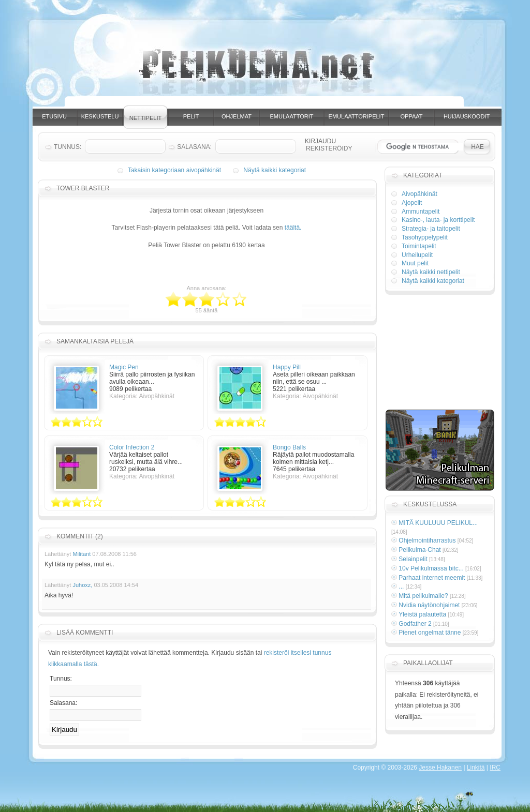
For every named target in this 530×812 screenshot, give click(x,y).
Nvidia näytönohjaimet (429, 605)
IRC (495, 768)
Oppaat (412, 116)
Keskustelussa (430, 504)
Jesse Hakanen (440, 768)
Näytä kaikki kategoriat (275, 170)
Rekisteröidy (329, 148)
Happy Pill (287, 367)
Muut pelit (415, 263)
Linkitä (476, 768)
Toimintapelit (419, 246)
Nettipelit (145, 118)
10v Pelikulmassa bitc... (431, 568)
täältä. (293, 228)
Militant (82, 554)
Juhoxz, (82, 585)
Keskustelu (100, 116)
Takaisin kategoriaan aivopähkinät (174, 170)
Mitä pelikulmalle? (423, 596)
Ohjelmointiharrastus (427, 540)
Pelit (191, 116)
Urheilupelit (417, 255)
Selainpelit (413, 559)
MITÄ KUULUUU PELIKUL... (438, 523)
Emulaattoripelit (357, 116)
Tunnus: (61, 679)
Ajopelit (412, 203)
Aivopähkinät (419, 194)
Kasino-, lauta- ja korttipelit (438, 220)
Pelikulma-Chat (419, 550)
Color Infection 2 (132, 447)
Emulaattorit (292, 116)
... (401, 587)
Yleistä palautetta (422, 614)
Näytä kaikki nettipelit (431, 272)
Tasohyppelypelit (425, 237)
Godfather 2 (415, 624)
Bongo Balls (289, 447)
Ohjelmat (237, 116)
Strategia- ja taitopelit (431, 229)
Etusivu (54, 116)
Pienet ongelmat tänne (430, 633)
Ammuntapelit (421, 212)
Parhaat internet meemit (432, 578)
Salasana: (63, 703)
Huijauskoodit (467, 116)
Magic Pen (124, 367)
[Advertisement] (275, 102)
